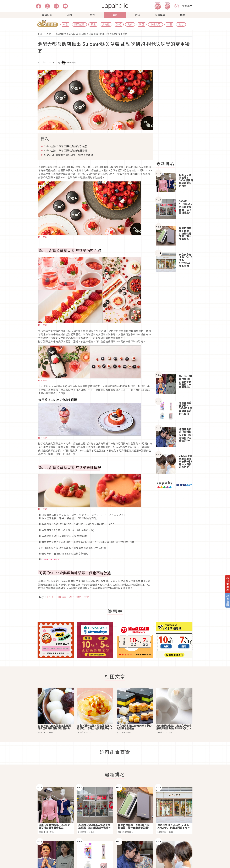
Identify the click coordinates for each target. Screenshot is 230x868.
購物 (183, 15)
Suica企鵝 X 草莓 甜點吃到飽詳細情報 (65, 150)
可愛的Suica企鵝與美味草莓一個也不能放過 (69, 155)
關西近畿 (79, 24)
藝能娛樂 (160, 15)
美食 (115, 15)
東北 (181, 24)
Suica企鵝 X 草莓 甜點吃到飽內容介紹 (65, 146)
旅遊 (92, 15)
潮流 (70, 15)
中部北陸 (155, 24)
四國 (142, 24)
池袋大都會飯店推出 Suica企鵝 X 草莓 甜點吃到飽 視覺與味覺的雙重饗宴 (91, 34)
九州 (130, 24)
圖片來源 (43, 237)
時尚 (138, 15)
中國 (169, 24)
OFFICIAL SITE (50, 559)
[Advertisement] (176, 114)
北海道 (106, 24)
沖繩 (119, 24)
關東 (93, 24)
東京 (65, 24)
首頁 (40, 34)
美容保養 (47, 15)
